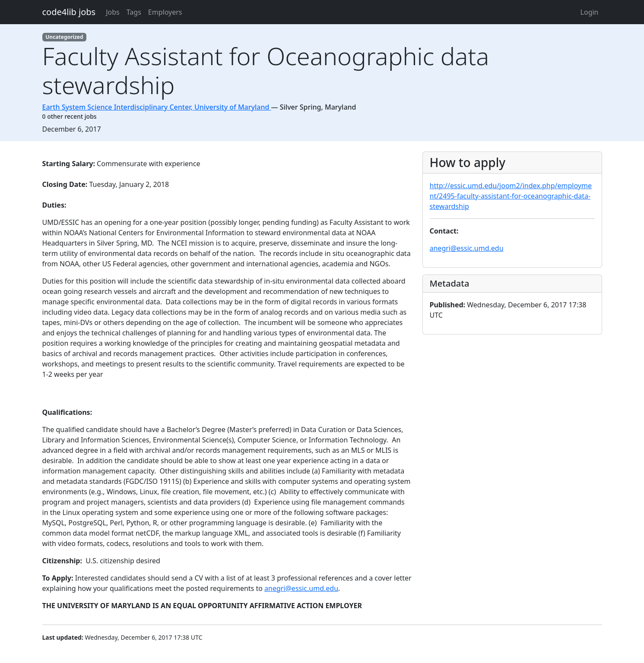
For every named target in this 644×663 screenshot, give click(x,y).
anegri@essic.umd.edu (301, 588)
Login (590, 12)
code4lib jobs (69, 12)
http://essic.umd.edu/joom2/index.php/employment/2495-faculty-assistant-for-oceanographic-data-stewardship (511, 196)
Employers (165, 12)
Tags (134, 12)
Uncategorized (64, 37)
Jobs (113, 12)
